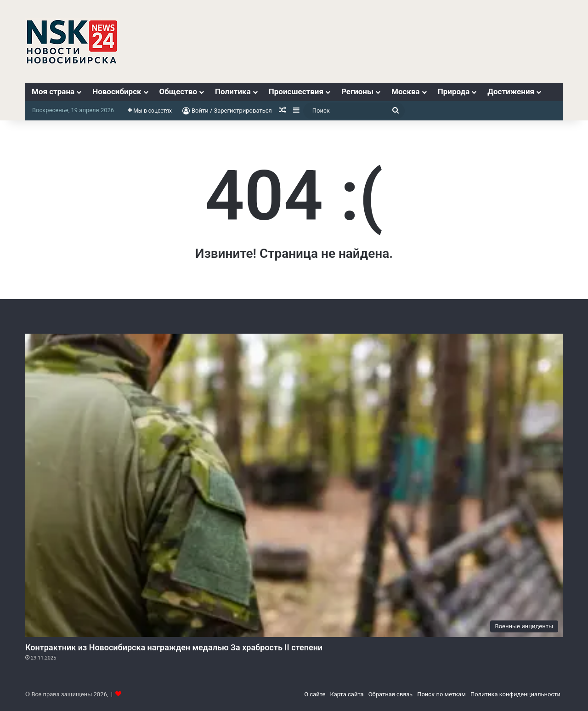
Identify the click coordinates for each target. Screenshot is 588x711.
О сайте (315, 694)
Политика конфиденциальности (515, 694)
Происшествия (296, 91)
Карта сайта (347, 694)
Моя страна (53, 91)
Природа (454, 91)
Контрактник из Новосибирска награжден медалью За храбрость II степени (174, 647)
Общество (178, 91)
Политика (233, 91)
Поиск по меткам (441, 694)
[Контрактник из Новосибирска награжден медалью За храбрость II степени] (294, 485)
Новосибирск (117, 91)
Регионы (357, 91)
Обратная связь (391, 694)
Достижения (511, 91)
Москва (406, 91)
